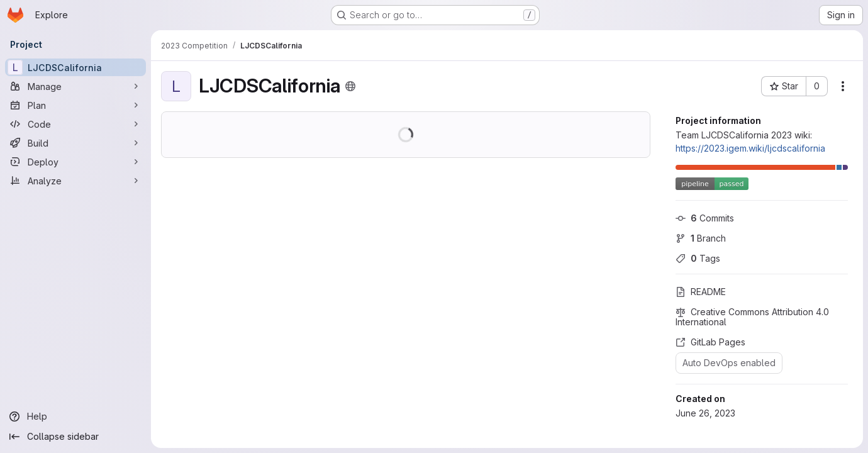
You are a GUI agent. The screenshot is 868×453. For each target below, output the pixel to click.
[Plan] (75, 105)
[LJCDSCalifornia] (75, 67)
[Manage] (75, 86)
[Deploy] (75, 162)
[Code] (75, 124)
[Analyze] (75, 181)
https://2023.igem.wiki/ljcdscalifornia (750, 148)
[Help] (75, 417)
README (701, 292)
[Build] (75, 143)
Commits (705, 218)
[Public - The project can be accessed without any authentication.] (350, 86)
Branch (701, 238)
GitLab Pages (710, 342)
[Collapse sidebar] (75, 437)
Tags (698, 258)
